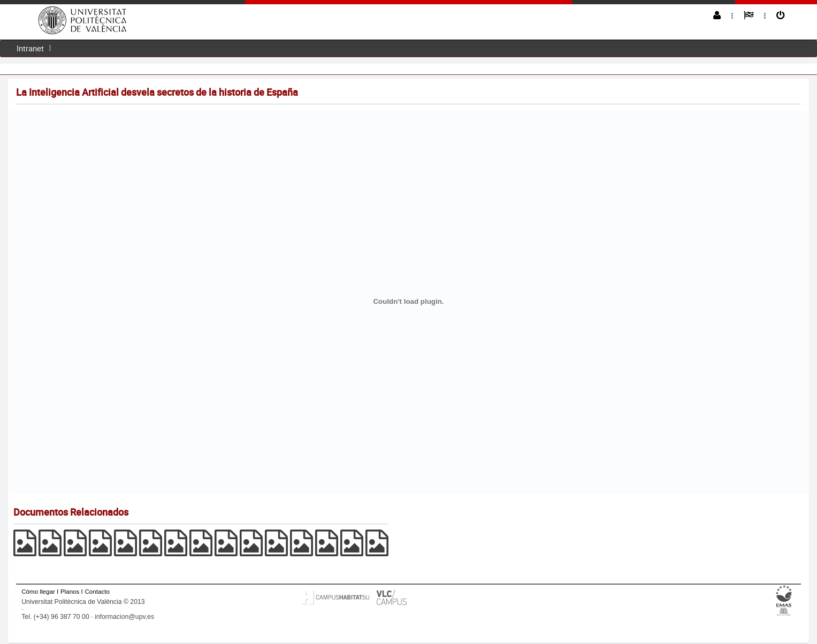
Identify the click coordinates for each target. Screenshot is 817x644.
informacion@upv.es (124, 617)
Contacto (97, 591)
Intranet (30, 48)
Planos (70, 591)
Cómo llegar (38, 591)
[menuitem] (30, 48)
